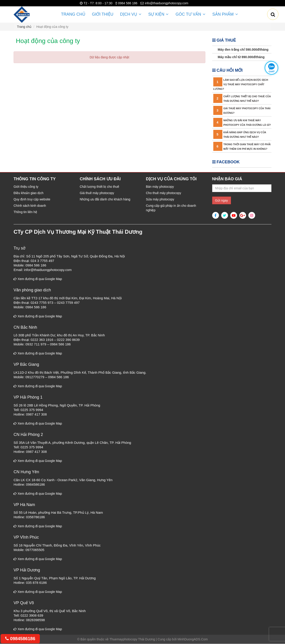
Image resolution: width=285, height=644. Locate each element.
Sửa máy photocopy (160, 200)
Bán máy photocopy (160, 187)
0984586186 (20, 639)
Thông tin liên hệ (25, 212)
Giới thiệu (103, 14)
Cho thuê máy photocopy (164, 193)
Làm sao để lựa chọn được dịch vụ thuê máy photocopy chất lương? (241, 85)
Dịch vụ (131, 14)
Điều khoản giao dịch (28, 193)
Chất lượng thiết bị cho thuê (100, 187)
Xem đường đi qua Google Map (38, 279)
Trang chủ (73, 14)
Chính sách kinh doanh (30, 206)
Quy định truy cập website (32, 200)
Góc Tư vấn (190, 14)
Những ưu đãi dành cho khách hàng (105, 200)
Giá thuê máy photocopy (97, 193)
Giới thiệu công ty (26, 187)
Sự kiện (159, 14)
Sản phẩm (225, 14)
